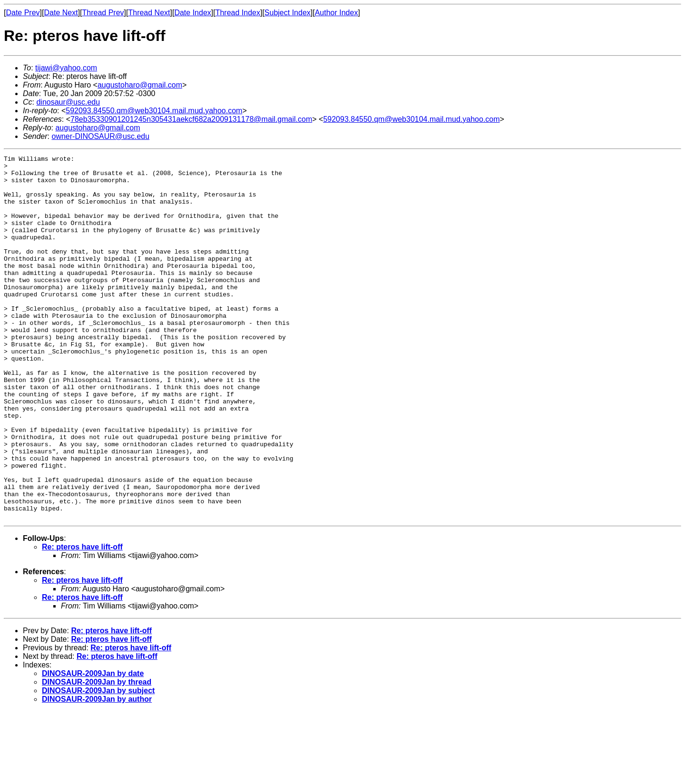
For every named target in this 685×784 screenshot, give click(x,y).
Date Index (192, 13)
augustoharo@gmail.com (140, 85)
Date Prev (23, 13)
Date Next (61, 13)
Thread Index (238, 13)
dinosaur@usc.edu (68, 102)
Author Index (337, 13)
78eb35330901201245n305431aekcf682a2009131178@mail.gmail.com (191, 119)
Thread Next (149, 13)
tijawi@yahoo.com (66, 68)
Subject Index (288, 13)
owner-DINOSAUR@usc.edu (100, 136)
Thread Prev (103, 13)
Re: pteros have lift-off (82, 620)
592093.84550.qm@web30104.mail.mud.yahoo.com (154, 111)
